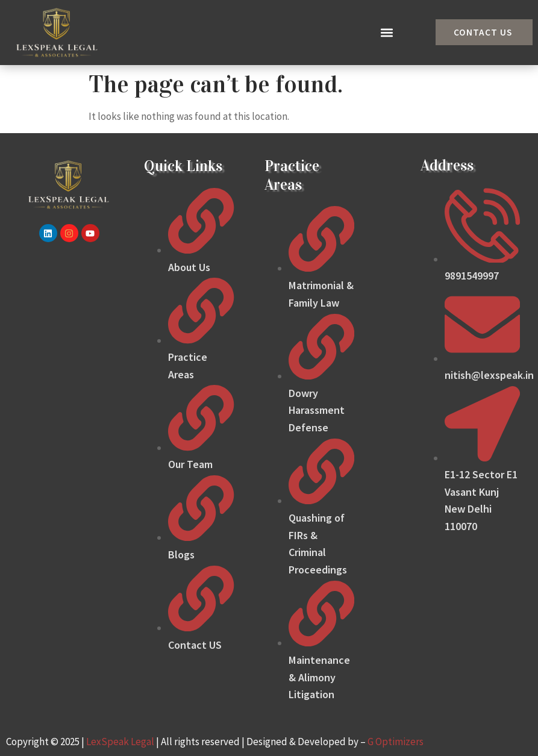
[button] (387, 32)
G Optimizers (396, 742)
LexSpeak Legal (120, 742)
